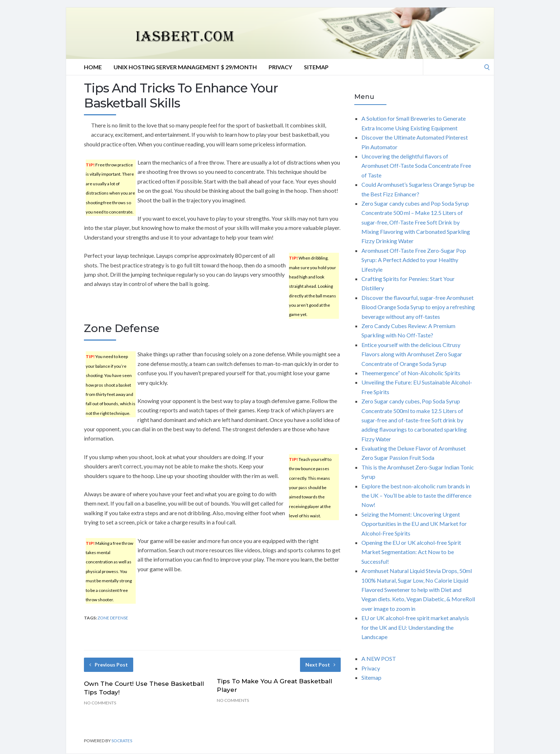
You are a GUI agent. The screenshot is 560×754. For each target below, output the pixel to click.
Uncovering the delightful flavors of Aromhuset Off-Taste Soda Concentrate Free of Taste (416, 166)
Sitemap (316, 67)
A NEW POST (379, 659)
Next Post (320, 665)
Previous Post (109, 665)
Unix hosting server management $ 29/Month (185, 67)
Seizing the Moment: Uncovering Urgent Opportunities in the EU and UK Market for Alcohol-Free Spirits (414, 524)
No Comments (100, 703)
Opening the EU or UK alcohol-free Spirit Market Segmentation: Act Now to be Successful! (411, 552)
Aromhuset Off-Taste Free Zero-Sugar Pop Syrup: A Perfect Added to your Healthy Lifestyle (414, 260)
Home (93, 67)
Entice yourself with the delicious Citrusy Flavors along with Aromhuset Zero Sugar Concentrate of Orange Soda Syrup (412, 354)
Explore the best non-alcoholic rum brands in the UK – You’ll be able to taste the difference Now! (416, 496)
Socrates (122, 741)
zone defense (113, 618)
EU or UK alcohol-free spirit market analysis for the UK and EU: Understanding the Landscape (415, 627)
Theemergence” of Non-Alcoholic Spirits (411, 373)
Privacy (280, 67)
